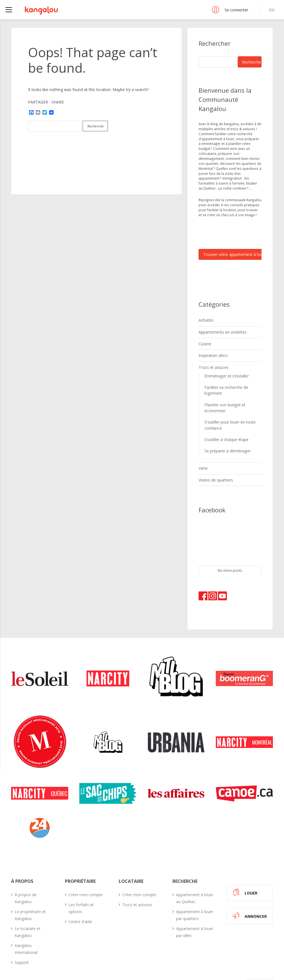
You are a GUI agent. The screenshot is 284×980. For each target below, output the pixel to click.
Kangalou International (26, 923)
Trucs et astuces (212, 363)
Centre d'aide (80, 895)
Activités (205, 319)
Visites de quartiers (214, 455)
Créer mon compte (86, 869)
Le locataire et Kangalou (28, 906)
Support (22, 936)
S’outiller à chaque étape (224, 417)
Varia (203, 444)
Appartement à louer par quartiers (195, 889)
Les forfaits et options (81, 882)
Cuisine (204, 341)
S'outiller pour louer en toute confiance (227, 404)
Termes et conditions (193, 959)
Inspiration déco (212, 352)
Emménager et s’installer (224, 371)
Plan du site (230, 959)
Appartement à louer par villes (195, 906)
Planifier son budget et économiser (232, 391)
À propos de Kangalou (26, 872)
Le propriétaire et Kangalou (30, 889)
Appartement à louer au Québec (195, 872)
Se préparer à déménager (225, 428)
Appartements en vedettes (220, 330)
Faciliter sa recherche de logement (232, 381)
